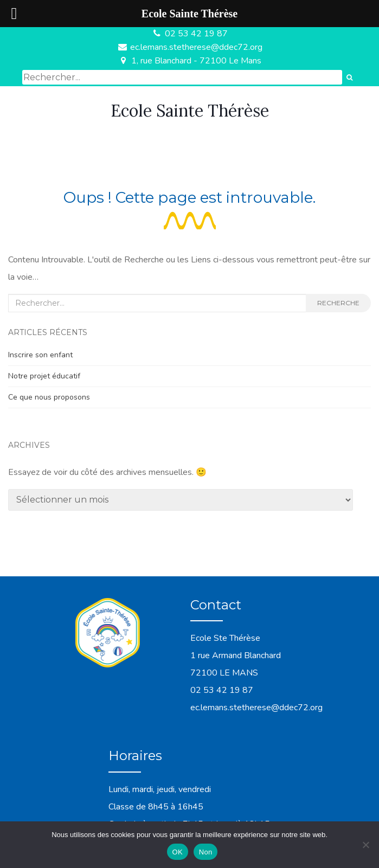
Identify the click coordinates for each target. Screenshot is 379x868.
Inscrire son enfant (40, 355)
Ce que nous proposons (49, 397)
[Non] (365, 845)
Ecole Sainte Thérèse (190, 111)
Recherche (338, 303)
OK (178, 852)
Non (206, 852)
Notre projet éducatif (44, 376)
